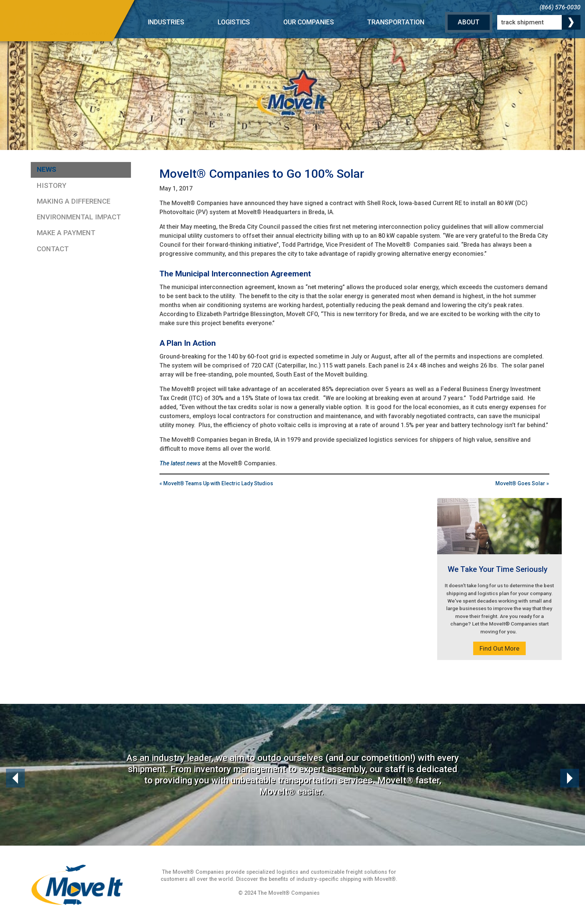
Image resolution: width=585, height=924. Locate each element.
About (469, 22)
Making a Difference (74, 201)
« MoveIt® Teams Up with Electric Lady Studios (216, 483)
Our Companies (309, 22)
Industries (166, 22)
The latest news (180, 463)
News (47, 169)
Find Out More (499, 648)
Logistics (234, 22)
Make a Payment (66, 233)
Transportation (396, 22)
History (52, 186)
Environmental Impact (79, 217)
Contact (53, 249)
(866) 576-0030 (560, 7)
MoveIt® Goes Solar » (522, 483)
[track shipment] (539, 22)
